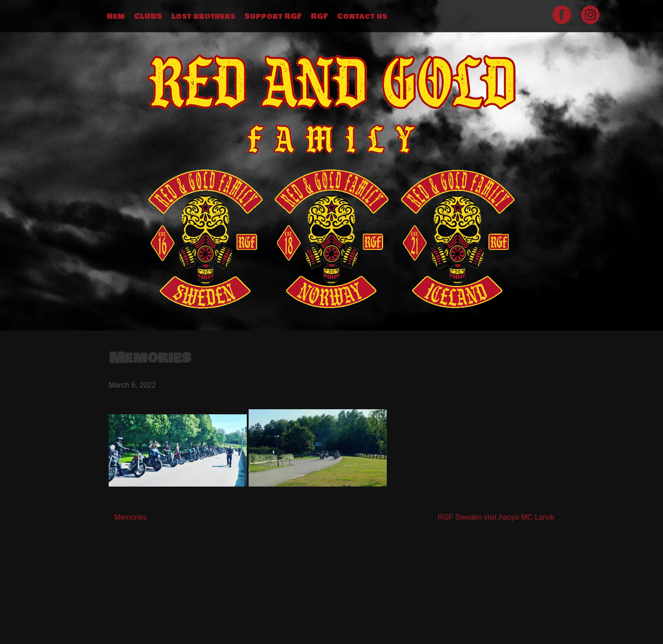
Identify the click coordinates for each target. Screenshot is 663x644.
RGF (319, 17)
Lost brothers (203, 17)
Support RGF (273, 17)
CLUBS (148, 17)
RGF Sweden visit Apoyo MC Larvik (496, 517)
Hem (116, 17)
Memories (130, 517)
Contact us (362, 17)
